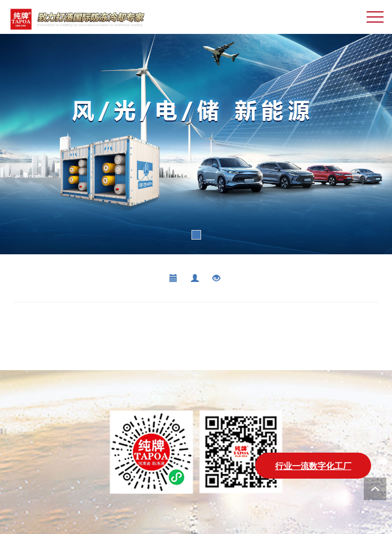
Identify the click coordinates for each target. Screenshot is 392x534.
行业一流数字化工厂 (313, 466)
